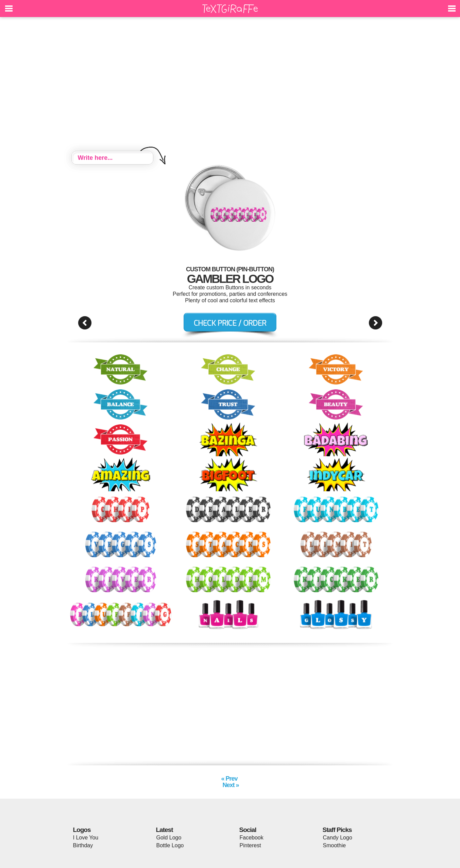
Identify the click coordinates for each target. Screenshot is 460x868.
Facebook (252, 838)
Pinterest (250, 845)
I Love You (86, 838)
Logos (82, 830)
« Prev (230, 779)
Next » (230, 785)
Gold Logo (169, 838)
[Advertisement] (230, 85)
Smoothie (335, 845)
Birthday (83, 845)
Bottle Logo (170, 845)
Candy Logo (338, 838)
